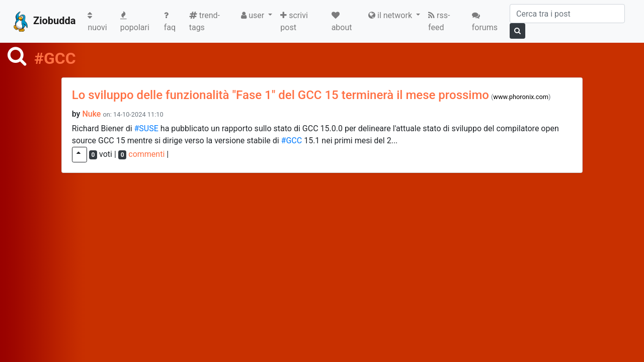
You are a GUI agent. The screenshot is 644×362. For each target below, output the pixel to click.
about (342, 22)
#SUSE (146, 128)
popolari (135, 22)
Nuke (91, 114)
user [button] (254, 15)
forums (485, 22)
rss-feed (439, 21)
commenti (146, 154)
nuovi (102, 22)
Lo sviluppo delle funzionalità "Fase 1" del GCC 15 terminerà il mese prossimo (280, 95)
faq (170, 22)
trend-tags (205, 21)
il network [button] (391, 15)
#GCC (292, 141)
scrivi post (294, 21)
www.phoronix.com (521, 97)
